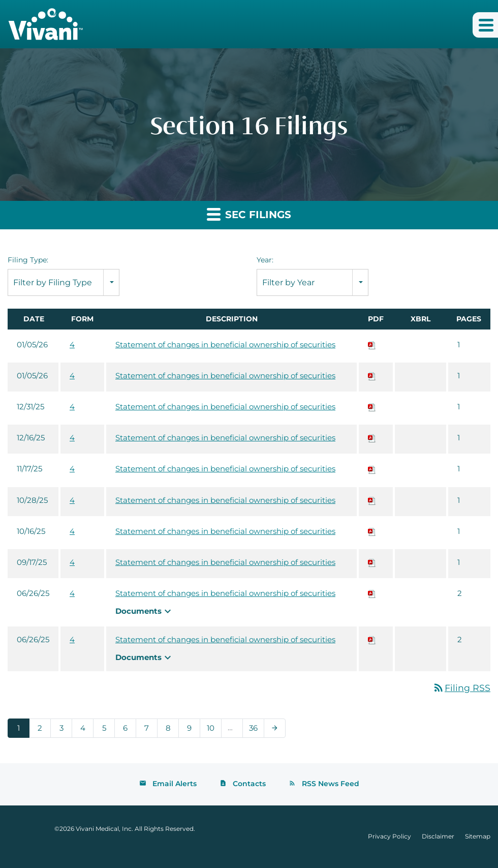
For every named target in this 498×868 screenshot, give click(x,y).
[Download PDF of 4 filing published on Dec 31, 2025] (372, 407)
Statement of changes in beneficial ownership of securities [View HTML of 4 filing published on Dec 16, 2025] (225, 438)
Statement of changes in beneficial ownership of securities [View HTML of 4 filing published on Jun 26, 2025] (225, 593)
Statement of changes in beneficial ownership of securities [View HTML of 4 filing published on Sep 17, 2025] (225, 562)
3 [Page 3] (64, 731)
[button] (485, 25)
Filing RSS (461, 688)
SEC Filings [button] (249, 214)
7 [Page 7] (150, 731)
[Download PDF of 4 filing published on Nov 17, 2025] (372, 469)
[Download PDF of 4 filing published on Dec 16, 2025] (372, 438)
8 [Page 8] (171, 731)
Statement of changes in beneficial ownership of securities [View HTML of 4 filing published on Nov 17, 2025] (225, 469)
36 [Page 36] (256, 731)
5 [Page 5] (107, 731)
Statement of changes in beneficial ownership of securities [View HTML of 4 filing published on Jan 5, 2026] (225, 345)
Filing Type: (28, 260)
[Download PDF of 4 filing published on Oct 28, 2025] (372, 500)
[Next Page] (275, 729)
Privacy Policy (390, 837)
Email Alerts (175, 784)
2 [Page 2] (43, 731)
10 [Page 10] (214, 731)
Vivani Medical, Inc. (104, 829)
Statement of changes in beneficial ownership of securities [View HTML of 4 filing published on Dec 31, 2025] (225, 407)
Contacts (249, 784)
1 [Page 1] (22, 731)
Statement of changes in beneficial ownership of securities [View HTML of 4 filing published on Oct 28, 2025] (225, 500)
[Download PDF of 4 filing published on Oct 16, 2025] (372, 531)
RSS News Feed (331, 784)
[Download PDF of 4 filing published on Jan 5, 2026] (372, 345)
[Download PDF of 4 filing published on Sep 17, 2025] (372, 562)
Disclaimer (438, 837)
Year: (265, 260)
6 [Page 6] (128, 731)
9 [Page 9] (192, 731)
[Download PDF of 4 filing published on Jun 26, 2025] (372, 593)
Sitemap (478, 837)
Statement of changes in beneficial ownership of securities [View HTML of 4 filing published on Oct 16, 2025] (225, 531)
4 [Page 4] (86, 731)
